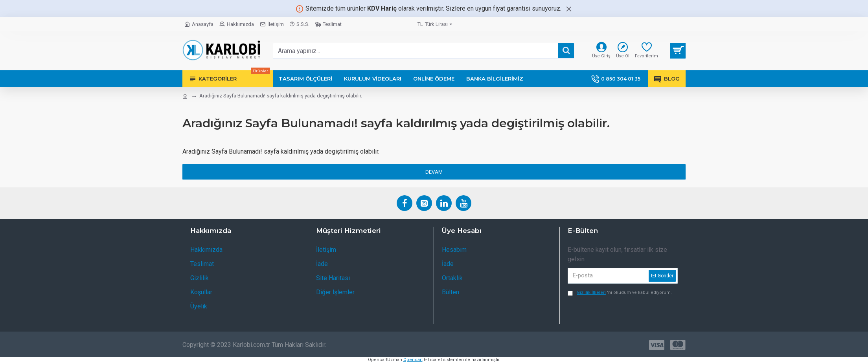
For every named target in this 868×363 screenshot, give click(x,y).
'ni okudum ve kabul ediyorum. (620, 293)
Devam (434, 172)
